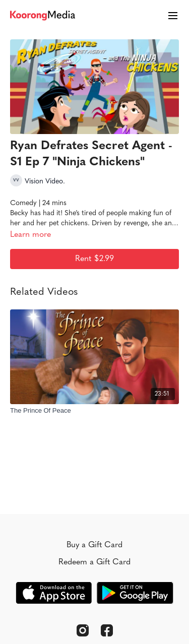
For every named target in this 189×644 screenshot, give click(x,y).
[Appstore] (54, 593)
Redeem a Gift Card (94, 562)
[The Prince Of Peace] (94, 411)
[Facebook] (107, 630)
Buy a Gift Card (94, 545)
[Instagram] (83, 630)
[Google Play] (135, 593)
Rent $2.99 (94, 259)
